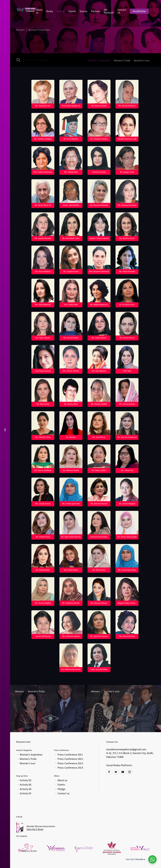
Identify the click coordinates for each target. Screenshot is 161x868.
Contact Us (122, 11)
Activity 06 (25, 785)
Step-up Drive (22, 776)
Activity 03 (25, 793)
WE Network (109, 11)
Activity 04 (25, 789)
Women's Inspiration (31, 755)
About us (39, 11)
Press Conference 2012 (70, 759)
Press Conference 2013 (70, 763)
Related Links (23, 742)
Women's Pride (28, 759)
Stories (83, 11)
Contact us (63, 793)
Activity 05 (25, 780)
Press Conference (61, 750)
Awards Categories (24, 750)
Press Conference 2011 (70, 755)
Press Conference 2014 (70, 768)
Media (50, 11)
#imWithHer (139, 11)
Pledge (61, 789)
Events (72, 11)
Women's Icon (27, 763)
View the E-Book (35, 829)
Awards (61, 11)
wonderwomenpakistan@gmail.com (126, 749)
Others (57, 776)
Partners (96, 11)
